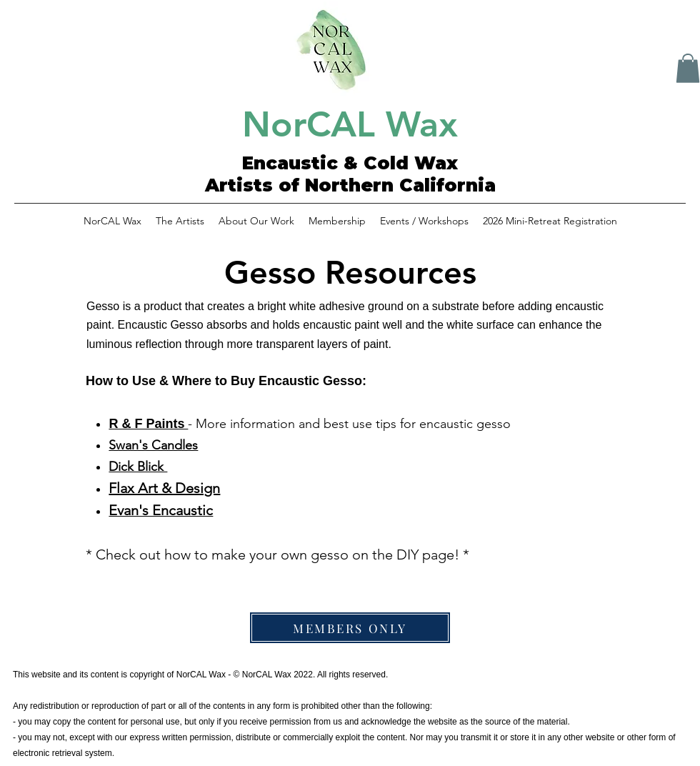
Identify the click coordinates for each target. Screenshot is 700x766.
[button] (688, 68)
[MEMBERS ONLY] (350, 628)
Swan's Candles (153, 445)
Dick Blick (138, 467)
